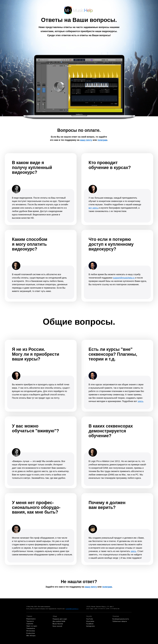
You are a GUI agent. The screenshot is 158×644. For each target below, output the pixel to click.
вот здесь (94, 208)
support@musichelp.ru (72, 609)
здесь (133, 551)
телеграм (102, 140)
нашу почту (86, 140)
